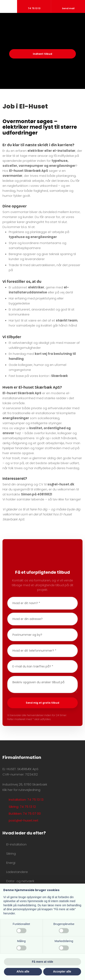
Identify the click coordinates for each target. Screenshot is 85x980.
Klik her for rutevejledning (21, 790)
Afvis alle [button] (23, 971)
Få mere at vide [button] (43, 962)
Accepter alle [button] (62, 971)
